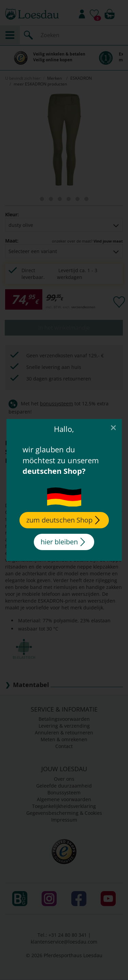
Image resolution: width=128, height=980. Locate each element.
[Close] (113, 427)
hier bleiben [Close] (63, 542)
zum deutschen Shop (63, 520)
